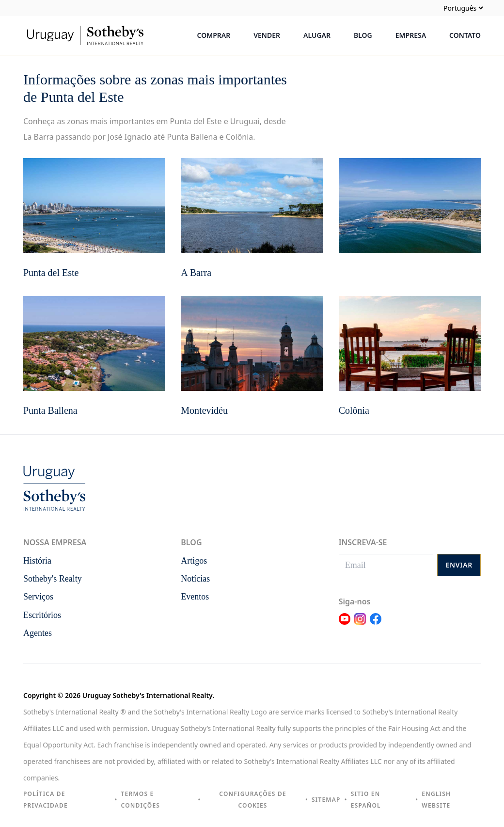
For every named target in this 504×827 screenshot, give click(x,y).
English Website (436, 800)
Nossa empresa (55, 542)
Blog (363, 35)
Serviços (38, 597)
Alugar (317, 35)
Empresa (411, 35)
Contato (465, 35)
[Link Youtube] (345, 625)
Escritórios (42, 615)
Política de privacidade (46, 800)
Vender (267, 35)
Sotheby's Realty (53, 579)
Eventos (195, 597)
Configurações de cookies (252, 800)
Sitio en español (366, 800)
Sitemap (326, 800)
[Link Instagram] (360, 625)
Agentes (38, 633)
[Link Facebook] (376, 625)
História (37, 561)
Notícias (195, 579)
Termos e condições (141, 800)
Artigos (194, 561)
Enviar (459, 565)
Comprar (214, 35)
